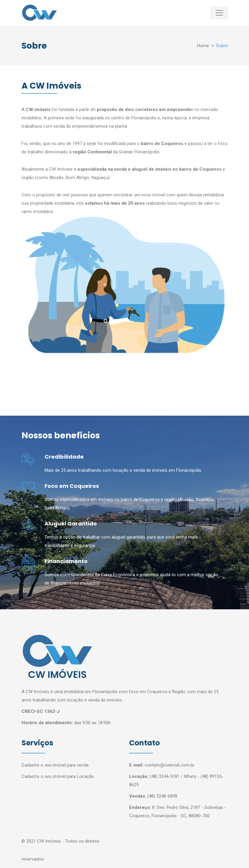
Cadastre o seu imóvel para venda (55, 765)
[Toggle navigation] (219, 13)
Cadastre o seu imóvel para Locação (58, 776)
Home (203, 46)
